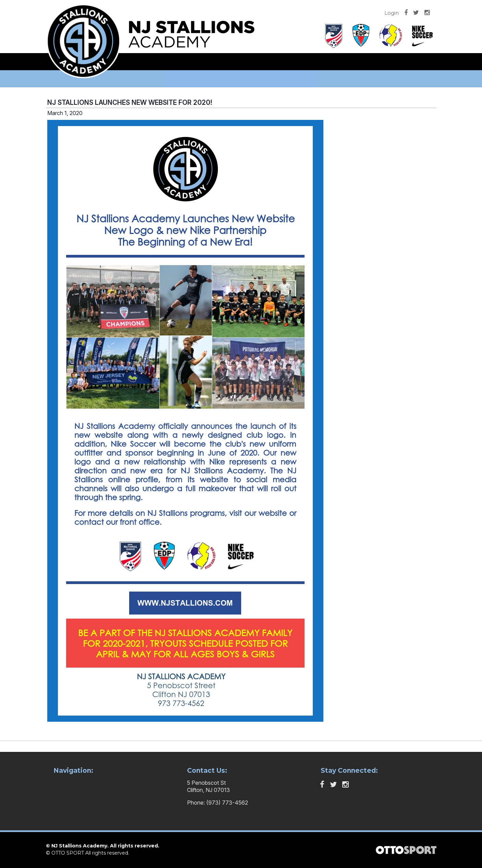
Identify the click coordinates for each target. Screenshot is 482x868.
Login (392, 13)
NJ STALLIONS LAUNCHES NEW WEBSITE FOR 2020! (130, 102)
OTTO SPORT (68, 853)
